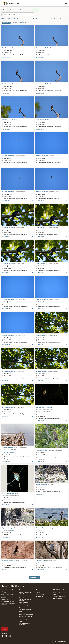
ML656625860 (6, 537)
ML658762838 (6, 93)
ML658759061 (6, 381)
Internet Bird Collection (8, 601)
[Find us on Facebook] (3, 636)
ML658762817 (40, 165)
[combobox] (19, 14)
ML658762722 (6, 273)
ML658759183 (40, 309)
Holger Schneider (9, 453)
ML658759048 (6, 416)
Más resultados (35, 577)
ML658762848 (6, 57)
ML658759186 (6, 309)
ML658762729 (6, 237)
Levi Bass (40, 414)
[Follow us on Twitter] (6, 636)
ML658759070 (40, 345)
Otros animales (25, 10)
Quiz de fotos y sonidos (25, 608)
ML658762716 (40, 273)
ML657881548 (40, 462)
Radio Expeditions (6, 599)
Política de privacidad (59, 596)
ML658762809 (40, 201)
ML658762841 (40, 57)
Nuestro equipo (40, 594)
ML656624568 (6, 570)
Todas (35, 10)
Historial (38, 592)
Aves (5, 10)
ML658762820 (6, 165)
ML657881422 (6, 505)
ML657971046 (6, 461)
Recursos (22, 590)
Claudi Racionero (43, 487)
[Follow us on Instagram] (10, 636)
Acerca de (40, 590)
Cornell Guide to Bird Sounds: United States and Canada (8, 596)
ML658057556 (40, 421)
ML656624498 (40, 570)
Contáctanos (39, 596)
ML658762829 (6, 129)
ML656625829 (40, 537)
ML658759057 (40, 381)
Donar (4, 629)
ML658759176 (6, 345)
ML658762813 (6, 201)
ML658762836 (40, 93)
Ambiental (13, 10)
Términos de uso (58, 598)
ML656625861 (40, 494)
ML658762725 (40, 237)
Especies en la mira (24, 606)
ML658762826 (40, 129)
